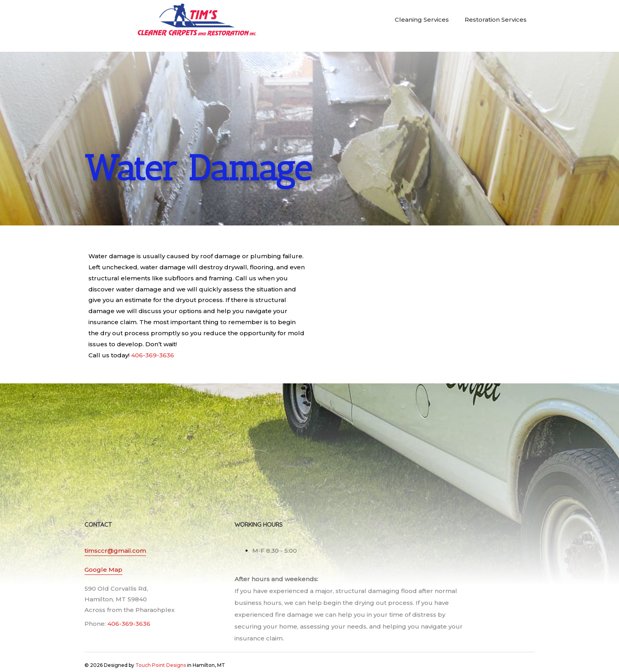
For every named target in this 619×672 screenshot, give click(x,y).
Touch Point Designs (161, 665)
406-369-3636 (153, 355)
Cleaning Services (422, 20)
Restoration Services (496, 20)
